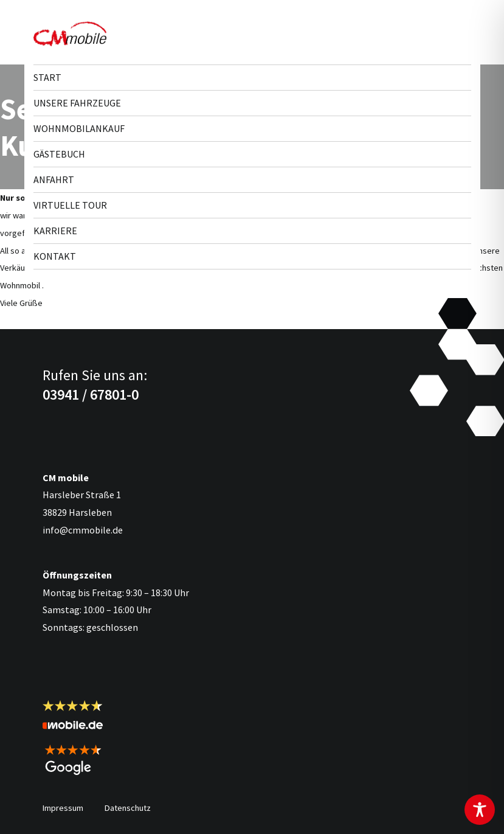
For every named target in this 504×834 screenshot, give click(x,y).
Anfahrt (54, 179)
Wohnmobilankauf (79, 128)
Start (47, 77)
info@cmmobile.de (83, 530)
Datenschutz (128, 808)
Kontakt (55, 256)
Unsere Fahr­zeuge (77, 103)
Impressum (63, 808)
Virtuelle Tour (70, 205)
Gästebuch (59, 154)
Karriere (55, 231)
